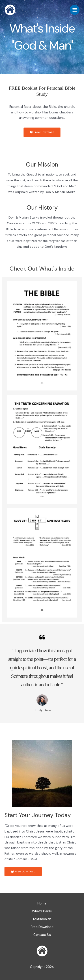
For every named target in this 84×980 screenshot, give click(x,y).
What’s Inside (42, 911)
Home (42, 903)
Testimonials (42, 919)
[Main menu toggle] (75, 10)
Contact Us (42, 935)
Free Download (42, 927)
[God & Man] (10, 10)
